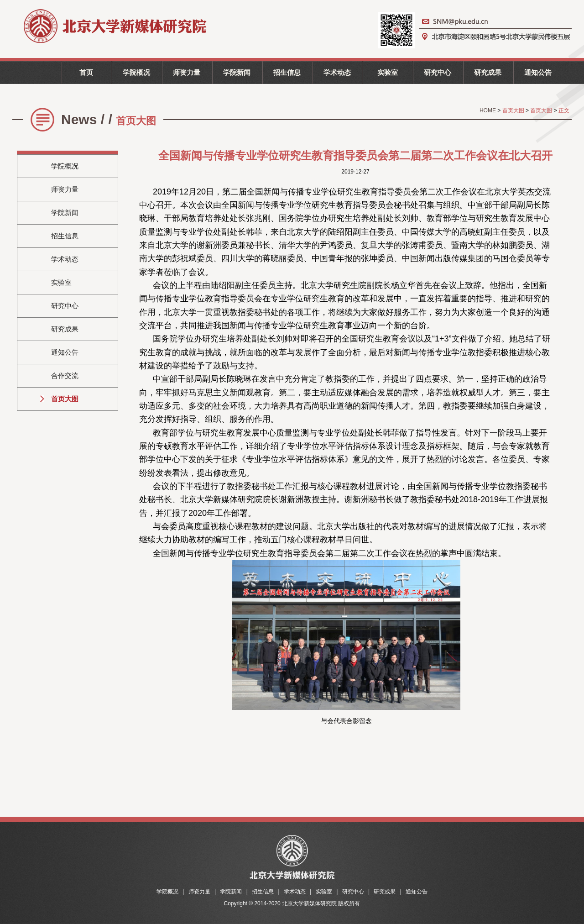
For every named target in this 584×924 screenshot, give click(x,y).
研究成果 (488, 72)
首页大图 (65, 399)
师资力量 (187, 72)
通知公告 (538, 72)
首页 (86, 72)
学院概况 (136, 72)
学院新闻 (237, 72)
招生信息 (287, 72)
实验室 (388, 72)
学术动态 (337, 72)
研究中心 (438, 72)
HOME (488, 110)
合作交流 (65, 375)
